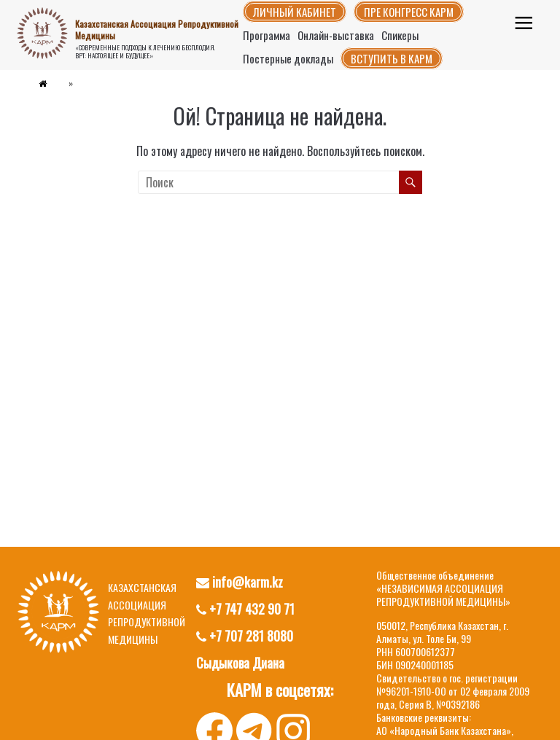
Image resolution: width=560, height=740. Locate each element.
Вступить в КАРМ (392, 58)
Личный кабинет (295, 12)
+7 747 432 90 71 (245, 609)
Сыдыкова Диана (240, 663)
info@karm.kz (240, 582)
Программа (267, 35)
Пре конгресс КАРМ (409, 12)
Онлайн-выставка (336, 35)
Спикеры (400, 35)
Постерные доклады (288, 58)
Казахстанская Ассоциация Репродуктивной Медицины (157, 30)
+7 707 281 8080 (245, 636)
